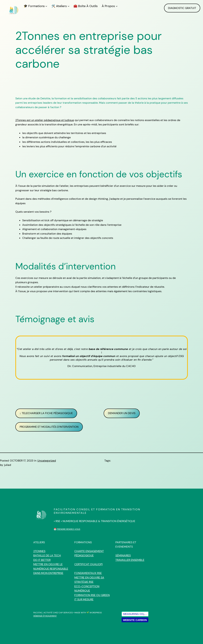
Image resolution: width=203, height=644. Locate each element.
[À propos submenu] (117, 6)
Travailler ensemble (130, 560)
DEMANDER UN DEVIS (122, 413)
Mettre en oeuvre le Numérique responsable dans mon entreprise (51, 569)
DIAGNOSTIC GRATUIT (182, 8)
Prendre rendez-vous (69, 529)
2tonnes (39, 551)
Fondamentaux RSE (88, 573)
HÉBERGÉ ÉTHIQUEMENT (45, 616)
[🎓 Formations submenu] (46, 6)
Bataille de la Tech (47, 555)
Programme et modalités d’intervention (49, 427)
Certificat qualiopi (88, 564)
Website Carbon (135, 620)
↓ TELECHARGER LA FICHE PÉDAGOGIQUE (46, 413)
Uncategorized (47, 461)
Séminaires (123, 555)
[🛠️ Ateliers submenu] (69, 6)
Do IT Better (42, 560)
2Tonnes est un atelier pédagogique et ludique (45, 120)
